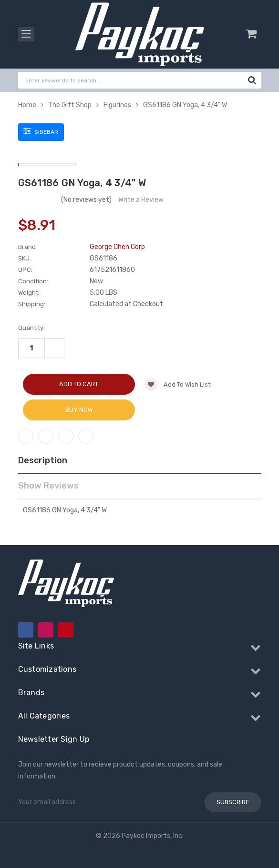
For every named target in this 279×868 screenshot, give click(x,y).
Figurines (117, 105)
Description (43, 460)
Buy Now (79, 410)
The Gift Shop (70, 105)
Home (27, 105)
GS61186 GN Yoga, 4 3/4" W (185, 105)
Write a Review (141, 200)
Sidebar (41, 131)
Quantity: (31, 328)
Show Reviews (48, 486)
